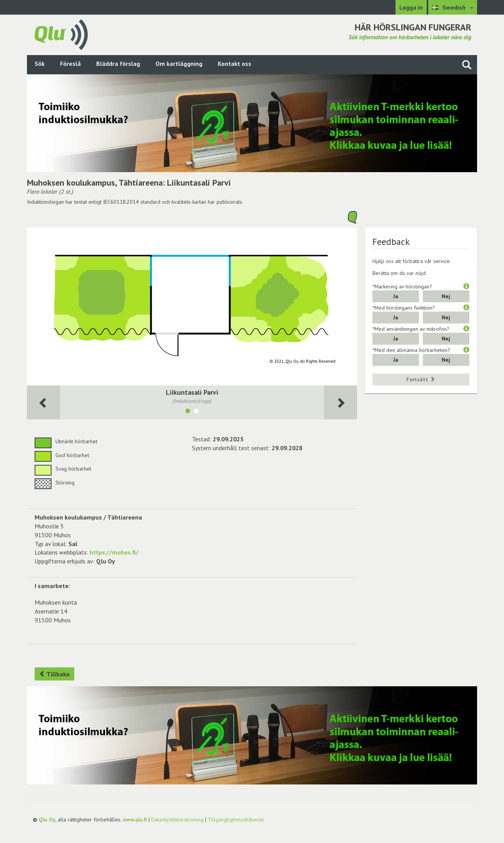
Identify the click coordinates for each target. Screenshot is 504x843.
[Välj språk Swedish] (453, 7)
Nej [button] (446, 296)
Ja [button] (396, 296)
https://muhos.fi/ (114, 552)
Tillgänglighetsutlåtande (236, 820)
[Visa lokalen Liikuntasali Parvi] (188, 412)
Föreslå (70, 64)
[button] (466, 287)
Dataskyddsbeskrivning (177, 820)
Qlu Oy (47, 820)
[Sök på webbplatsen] (467, 65)
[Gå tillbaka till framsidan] (61, 34)
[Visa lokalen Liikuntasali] (196, 412)
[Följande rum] (43, 403)
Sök (40, 64)
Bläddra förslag (118, 64)
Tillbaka (54, 674)
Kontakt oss (234, 64)
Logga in (411, 7)
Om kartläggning (179, 64)
